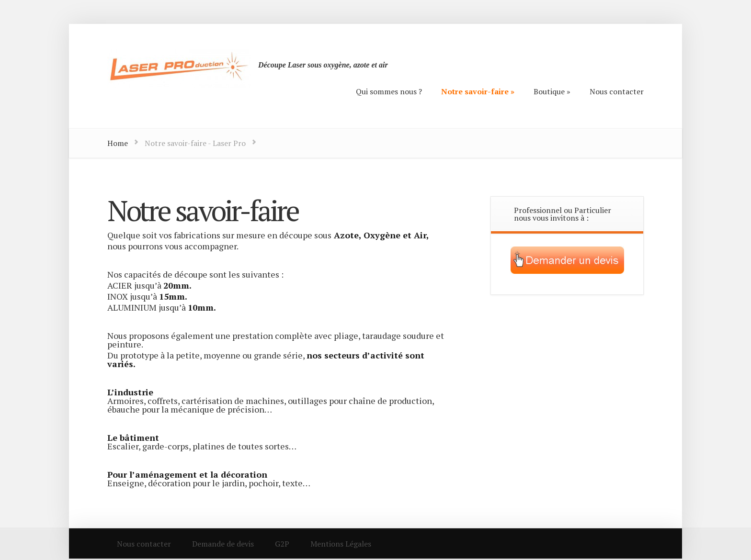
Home (118, 143)
